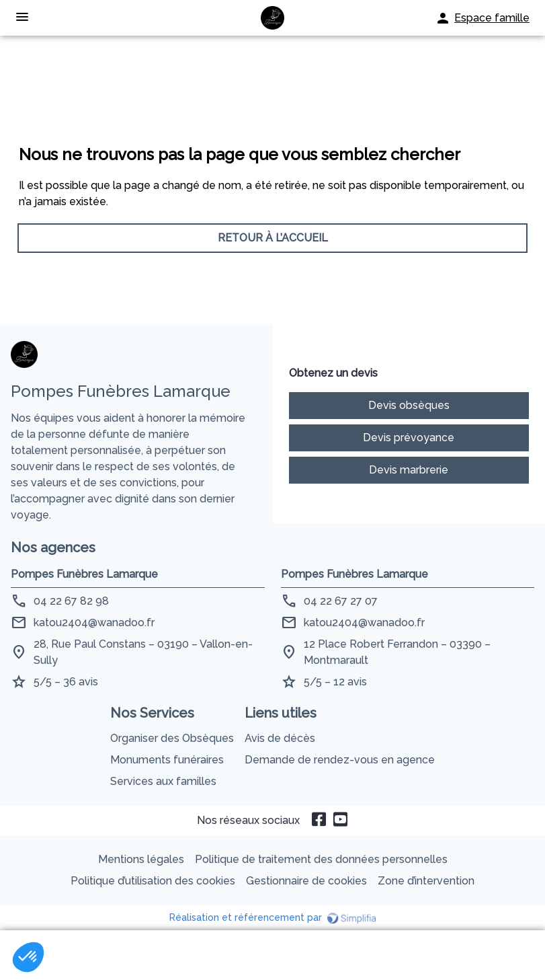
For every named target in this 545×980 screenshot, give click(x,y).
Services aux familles (163, 781)
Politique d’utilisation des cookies (153, 881)
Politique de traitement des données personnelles (321, 859)
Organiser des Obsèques (172, 738)
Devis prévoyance (409, 438)
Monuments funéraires (167, 760)
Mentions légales (141, 859)
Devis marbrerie (409, 470)
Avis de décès (280, 738)
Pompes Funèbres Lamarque (84, 574)
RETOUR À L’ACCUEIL (273, 238)
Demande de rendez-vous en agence (340, 760)
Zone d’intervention (426, 881)
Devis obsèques (409, 405)
